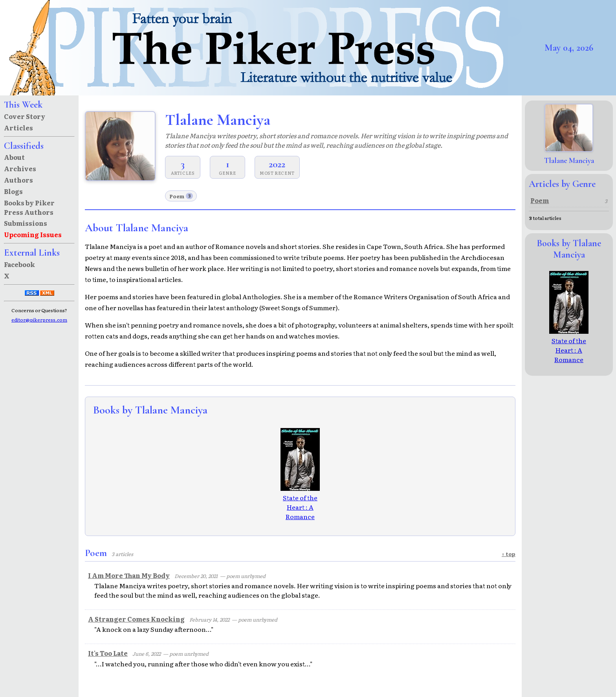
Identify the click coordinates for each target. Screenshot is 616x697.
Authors (18, 180)
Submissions (26, 223)
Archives (20, 168)
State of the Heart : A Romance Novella (300, 507)
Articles (18, 128)
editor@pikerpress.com (39, 320)
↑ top (509, 554)
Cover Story (25, 116)
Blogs (13, 191)
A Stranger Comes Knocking (136, 619)
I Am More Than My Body (129, 575)
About (14, 157)
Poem (181, 196)
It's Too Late (108, 653)
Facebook (19, 264)
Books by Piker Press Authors (29, 207)
